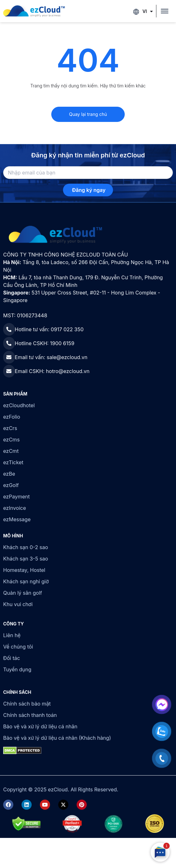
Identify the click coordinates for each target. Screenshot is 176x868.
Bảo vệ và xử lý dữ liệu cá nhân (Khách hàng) (57, 738)
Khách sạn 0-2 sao (26, 547)
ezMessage (17, 519)
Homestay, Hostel (24, 570)
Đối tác (12, 658)
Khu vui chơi (18, 604)
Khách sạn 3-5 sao (26, 559)
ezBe (9, 474)
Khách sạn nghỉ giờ (26, 581)
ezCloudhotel (19, 405)
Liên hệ (12, 635)
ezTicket (13, 462)
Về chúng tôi (18, 647)
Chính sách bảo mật (27, 704)
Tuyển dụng (17, 669)
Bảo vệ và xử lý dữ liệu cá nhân (40, 726)
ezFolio (12, 417)
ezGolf (11, 485)
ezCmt (11, 451)
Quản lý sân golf (23, 593)
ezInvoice (15, 508)
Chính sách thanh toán (30, 715)
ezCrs (10, 428)
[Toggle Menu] (165, 11)
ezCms (11, 440)
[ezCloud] (34, 11)
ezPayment (16, 497)
